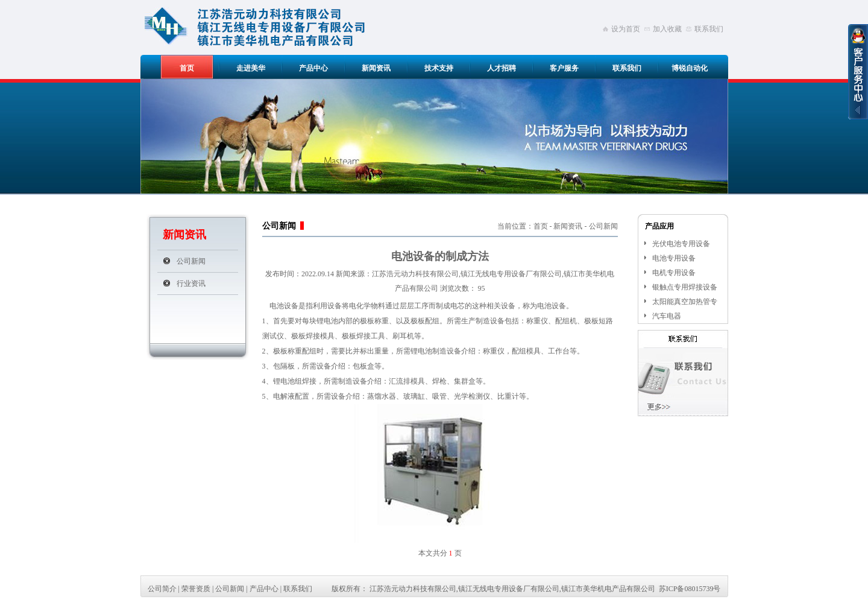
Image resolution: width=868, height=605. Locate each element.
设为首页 (626, 29)
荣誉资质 (196, 589)
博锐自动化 (690, 68)
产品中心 (313, 68)
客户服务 (564, 68)
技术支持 (439, 68)
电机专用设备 (674, 273)
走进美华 (251, 68)
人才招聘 (502, 68)
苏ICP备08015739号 (690, 589)
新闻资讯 (376, 68)
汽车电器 (667, 316)
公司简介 (162, 589)
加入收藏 (667, 29)
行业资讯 (191, 283)
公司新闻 (191, 261)
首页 (187, 68)
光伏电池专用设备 (681, 244)
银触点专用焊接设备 (685, 287)
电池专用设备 (674, 258)
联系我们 (709, 29)
